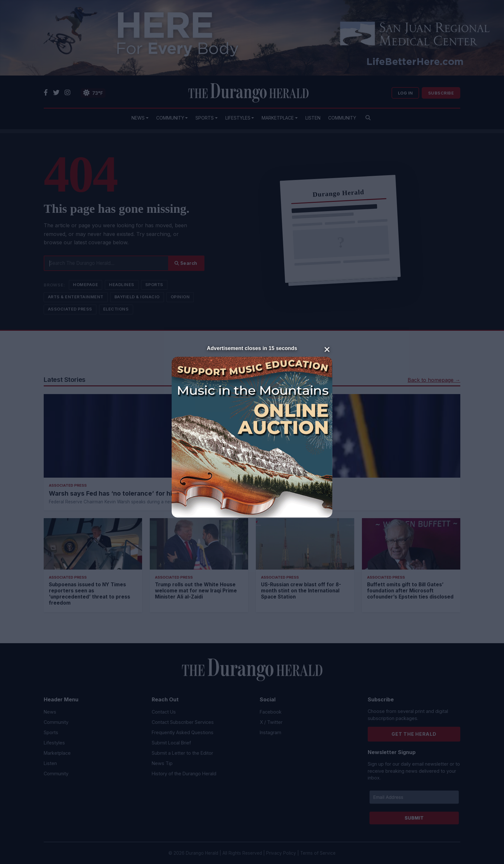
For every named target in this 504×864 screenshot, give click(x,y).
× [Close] (327, 349)
